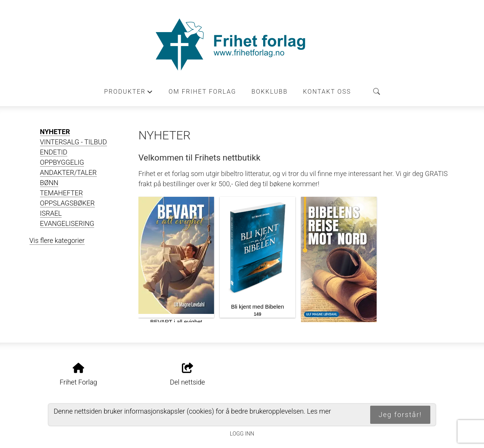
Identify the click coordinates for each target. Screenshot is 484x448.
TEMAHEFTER (62, 193)
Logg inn (242, 434)
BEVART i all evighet (176, 322)
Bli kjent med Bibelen (258, 307)
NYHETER (55, 132)
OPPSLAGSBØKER (67, 203)
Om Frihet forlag (202, 92)
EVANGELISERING (67, 223)
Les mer (319, 411)
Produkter (129, 94)
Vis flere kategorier (57, 240)
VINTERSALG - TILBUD (74, 142)
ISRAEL (51, 213)
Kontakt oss (327, 92)
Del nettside (187, 375)
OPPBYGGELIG (62, 162)
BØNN (49, 183)
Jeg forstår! (400, 415)
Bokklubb (270, 92)
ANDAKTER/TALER (68, 172)
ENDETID (54, 152)
